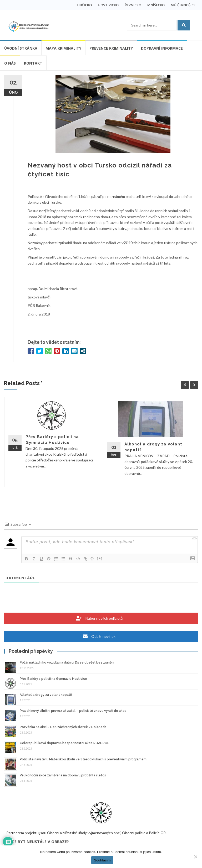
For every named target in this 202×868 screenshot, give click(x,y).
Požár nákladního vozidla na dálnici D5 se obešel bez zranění (67, 662)
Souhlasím (102, 860)
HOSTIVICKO (108, 5)
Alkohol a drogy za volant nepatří (46, 695)
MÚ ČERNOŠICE (183, 5)
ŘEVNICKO (133, 5)
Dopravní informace (162, 48)
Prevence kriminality (111, 48)
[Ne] (195, 857)
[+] (100, 558)
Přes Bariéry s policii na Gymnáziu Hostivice (53, 679)
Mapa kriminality (63, 48)
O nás (10, 63)
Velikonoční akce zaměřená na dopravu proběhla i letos (63, 775)
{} (92, 558)
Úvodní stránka (21, 48)
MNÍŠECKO (156, 5)
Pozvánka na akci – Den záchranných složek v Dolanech (63, 727)
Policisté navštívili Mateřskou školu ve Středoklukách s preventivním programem (83, 759)
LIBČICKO (84, 5)
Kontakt (33, 63)
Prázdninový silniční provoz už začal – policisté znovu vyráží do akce (73, 711)
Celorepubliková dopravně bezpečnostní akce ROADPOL (64, 743)
